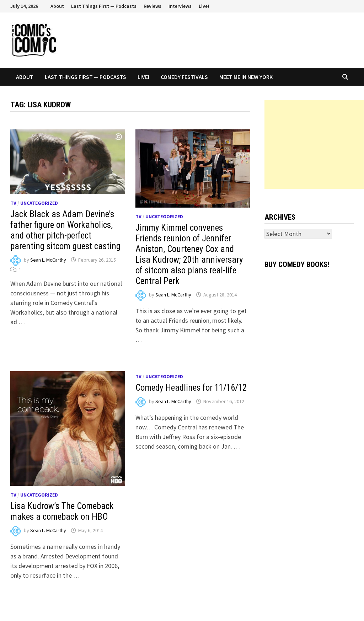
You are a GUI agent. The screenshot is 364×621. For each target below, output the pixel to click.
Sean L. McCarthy (48, 260)
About (57, 6)
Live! (204, 6)
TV (13, 203)
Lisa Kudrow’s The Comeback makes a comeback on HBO (62, 511)
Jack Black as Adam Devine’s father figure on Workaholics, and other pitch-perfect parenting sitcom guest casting (65, 230)
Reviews (152, 6)
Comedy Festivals (184, 77)
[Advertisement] (314, 144)
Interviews (180, 6)
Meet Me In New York (246, 77)
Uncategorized (39, 203)
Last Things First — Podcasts (104, 6)
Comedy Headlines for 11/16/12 (191, 388)
